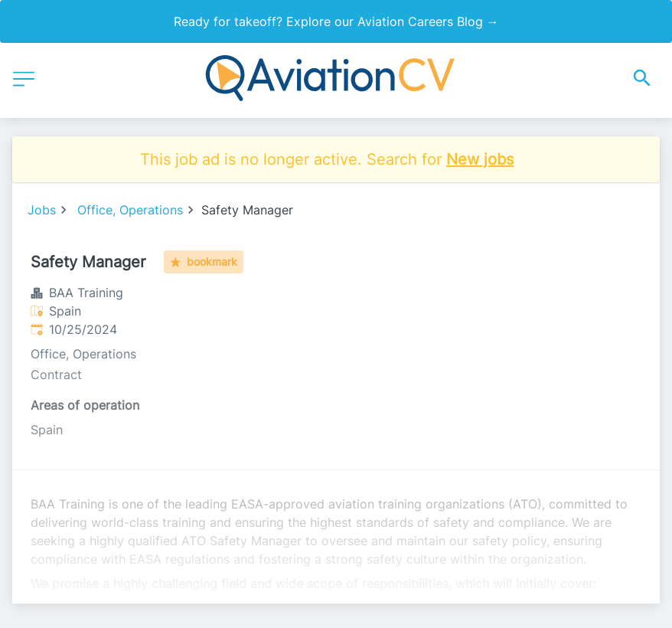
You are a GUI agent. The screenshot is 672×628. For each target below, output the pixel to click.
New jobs (480, 159)
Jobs (42, 210)
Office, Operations (130, 210)
